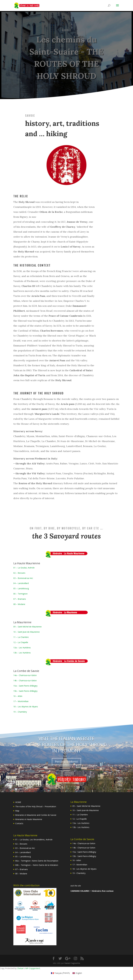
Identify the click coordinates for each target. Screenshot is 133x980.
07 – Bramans (20, 599)
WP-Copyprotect (33, 968)
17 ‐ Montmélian (80, 865)
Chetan (20, 968)
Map (17, 811)
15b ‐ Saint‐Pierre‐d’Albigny (84, 856)
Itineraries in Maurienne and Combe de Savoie (36, 815)
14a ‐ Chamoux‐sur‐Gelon (84, 843)
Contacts (19, 823)
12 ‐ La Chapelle (80, 819)
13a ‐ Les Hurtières (81, 823)
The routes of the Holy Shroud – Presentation (36, 806)
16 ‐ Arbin (77, 860)
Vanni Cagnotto (72, 963)
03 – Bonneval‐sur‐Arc (23, 578)
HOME (18, 802)
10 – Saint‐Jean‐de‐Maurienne (27, 632)
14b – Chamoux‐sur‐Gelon (25, 681)
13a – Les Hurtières (22, 648)
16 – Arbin (18, 696)
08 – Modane (19, 604)
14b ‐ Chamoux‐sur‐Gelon (84, 848)
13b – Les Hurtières (22, 653)
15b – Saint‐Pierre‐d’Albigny (25, 691)
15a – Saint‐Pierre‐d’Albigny (25, 686)
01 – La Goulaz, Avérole (24, 568)
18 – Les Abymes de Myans (26, 707)
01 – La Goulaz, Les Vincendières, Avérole (34, 840)
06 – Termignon (20, 594)
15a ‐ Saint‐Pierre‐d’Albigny (84, 852)
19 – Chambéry (20, 712)
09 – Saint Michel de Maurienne (86, 806)
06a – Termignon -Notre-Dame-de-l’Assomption (37, 861)
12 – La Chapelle (21, 642)
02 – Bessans (19, 573)
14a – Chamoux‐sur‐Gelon (25, 675)
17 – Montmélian (21, 701)
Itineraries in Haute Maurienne (29, 819)
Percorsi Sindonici (66, 762)
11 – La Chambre (21, 637)
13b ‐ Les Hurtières (81, 827)
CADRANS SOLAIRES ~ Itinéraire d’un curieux (92, 891)
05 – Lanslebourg (21, 588)
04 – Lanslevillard (21, 583)
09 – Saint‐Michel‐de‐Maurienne (27, 627)
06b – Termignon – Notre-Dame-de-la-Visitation (37, 865)
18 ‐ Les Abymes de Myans (84, 869)
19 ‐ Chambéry (79, 873)
